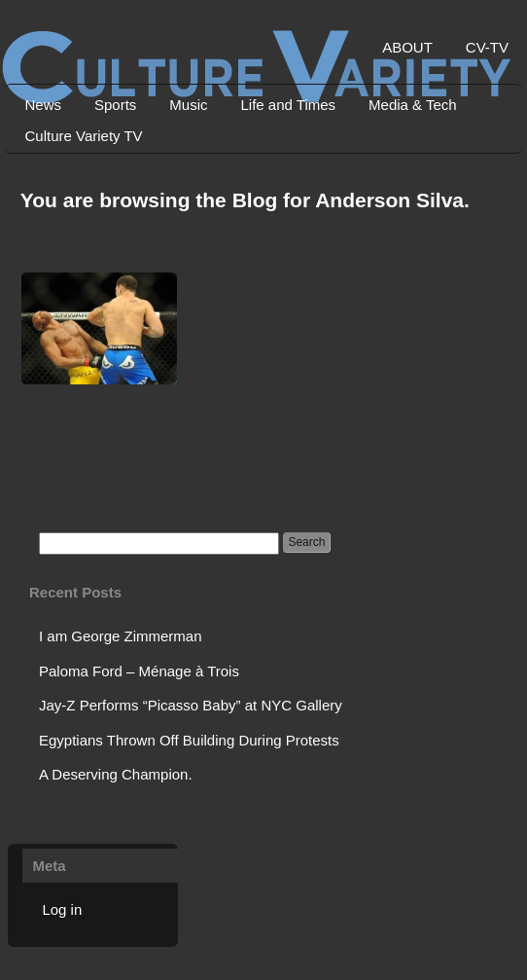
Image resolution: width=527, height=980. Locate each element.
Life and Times (289, 105)
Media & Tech (413, 105)
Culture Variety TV (83, 136)
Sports (115, 105)
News (43, 105)
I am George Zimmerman (121, 636)
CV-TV (487, 47)
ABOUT (407, 47)
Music (188, 105)
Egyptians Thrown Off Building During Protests (189, 740)
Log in (62, 909)
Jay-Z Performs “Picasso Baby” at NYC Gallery (191, 705)
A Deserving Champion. (116, 774)
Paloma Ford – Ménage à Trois (139, 671)
